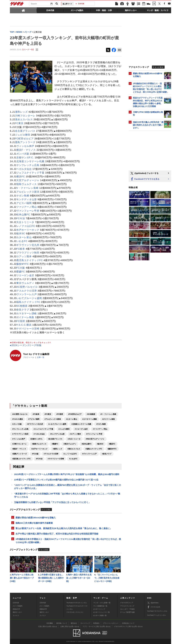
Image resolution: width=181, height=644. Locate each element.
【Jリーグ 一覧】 (28, 49)
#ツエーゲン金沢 (81, 429)
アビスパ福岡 (24, 203)
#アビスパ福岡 (34, 419)
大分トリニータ (25, 222)
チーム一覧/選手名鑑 (127, 612)
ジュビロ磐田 (23, 135)
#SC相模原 (91, 414)
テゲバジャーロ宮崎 (28, 329)
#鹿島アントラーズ (19, 454)
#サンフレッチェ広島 (20, 429)
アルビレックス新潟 (28, 192)
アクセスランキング (127, 606)
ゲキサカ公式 (153, 607)
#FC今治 (39, 459)
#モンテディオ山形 (57, 434)
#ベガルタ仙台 (39, 434)
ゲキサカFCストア (127, 603)
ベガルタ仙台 (24, 169)
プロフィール (29, 357)
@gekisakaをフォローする (144, 173)
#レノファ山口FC (70, 454)
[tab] (23, 10)
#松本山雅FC (87, 444)
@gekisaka (153, 603)
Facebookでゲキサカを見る (145, 179)
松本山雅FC (23, 215)
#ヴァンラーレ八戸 (89, 454)
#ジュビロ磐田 (64, 429)
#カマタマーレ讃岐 (90, 419)
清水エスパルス (24, 120)
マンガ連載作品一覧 (100, 606)
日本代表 (85, 4)
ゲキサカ (17, 5)
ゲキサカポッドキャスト (75, 612)
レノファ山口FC (26, 226)
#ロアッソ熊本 (75, 434)
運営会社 (74, 623)
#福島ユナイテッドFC (94, 449)
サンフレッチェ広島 (28, 165)
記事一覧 (41, 357)
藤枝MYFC (23, 264)
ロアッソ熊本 (24, 256)
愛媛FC (21, 272)
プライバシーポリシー (111, 623)
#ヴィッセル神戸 (19, 439)
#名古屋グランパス (55, 439)
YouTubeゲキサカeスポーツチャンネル (77, 607)
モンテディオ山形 (27, 199)
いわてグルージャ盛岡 (29, 298)
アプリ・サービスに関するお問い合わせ (97, 626)
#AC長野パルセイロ (20, 414)
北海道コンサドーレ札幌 (30, 161)
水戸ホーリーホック (28, 230)
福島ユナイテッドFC (28, 302)
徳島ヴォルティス (27, 184)
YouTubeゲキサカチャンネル (77, 603)
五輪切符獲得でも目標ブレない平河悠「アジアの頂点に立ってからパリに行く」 (52, 502)
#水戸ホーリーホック (39, 449)
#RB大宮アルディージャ (95, 439)
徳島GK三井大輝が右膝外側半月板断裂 (34, 523)
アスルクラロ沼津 (27, 291)
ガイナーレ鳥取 (25, 317)
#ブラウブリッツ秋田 (20, 434)
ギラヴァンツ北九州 (28, 245)
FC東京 (19, 123)
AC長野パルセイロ (27, 287)
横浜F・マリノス (26, 150)
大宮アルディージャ (28, 180)
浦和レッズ (21, 112)
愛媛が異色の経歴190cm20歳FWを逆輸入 (36, 518)
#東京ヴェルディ (70, 444)
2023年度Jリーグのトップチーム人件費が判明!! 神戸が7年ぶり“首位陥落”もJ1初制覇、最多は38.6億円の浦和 (67, 474)
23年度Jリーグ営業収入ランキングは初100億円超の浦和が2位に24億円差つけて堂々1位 (56, 480)
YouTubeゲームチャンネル (156, 615)
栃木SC (21, 234)
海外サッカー (17, 612)
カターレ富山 (24, 237)
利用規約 (96, 623)
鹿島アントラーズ (25, 142)
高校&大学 (16, 609)
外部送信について (128, 623)
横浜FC (21, 177)
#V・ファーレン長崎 (108, 414)
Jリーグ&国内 (18, 606)
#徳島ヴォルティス (39, 444)
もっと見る (47, 510)
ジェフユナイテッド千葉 (30, 173)
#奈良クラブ (107, 454)
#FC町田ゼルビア (75, 414)
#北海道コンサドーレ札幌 (81, 424)
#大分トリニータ (74, 439)
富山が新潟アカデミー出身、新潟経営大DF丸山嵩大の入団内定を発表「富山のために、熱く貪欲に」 (64, 528)
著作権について (62, 623)
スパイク (16, 615)
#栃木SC (100, 444)
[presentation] (23, 10)
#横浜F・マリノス (19, 449)
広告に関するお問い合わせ (48, 626)
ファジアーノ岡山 (27, 207)
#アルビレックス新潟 (53, 419)
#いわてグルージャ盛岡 (57, 424)
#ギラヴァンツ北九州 (35, 424)
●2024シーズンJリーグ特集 (26, 345)
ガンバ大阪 (23, 154)
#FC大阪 (35, 454)
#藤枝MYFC (112, 449)
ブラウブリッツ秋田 (28, 253)
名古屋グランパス (25, 131)
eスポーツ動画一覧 (100, 615)
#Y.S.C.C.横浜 (18, 419)
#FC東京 (48, 414)
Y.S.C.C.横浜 (24, 325)
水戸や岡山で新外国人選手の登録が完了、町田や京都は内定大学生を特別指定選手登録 (57, 534)
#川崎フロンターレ (19, 444)
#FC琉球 (60, 414)
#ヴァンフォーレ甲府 (94, 434)
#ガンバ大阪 (17, 424)
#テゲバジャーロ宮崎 (56, 459)
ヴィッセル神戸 (25, 146)
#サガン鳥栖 (101, 424)
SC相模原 (22, 306)
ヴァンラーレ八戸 (27, 294)
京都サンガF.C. (25, 158)
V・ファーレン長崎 (27, 188)
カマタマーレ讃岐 (27, 314)
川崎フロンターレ (25, 116)
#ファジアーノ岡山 (100, 429)
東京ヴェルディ (25, 283)
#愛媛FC (55, 444)
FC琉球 (21, 321)
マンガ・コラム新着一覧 (102, 603)
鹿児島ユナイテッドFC (30, 260)
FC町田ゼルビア (24, 139)
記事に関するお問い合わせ (70, 626)
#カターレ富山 (71, 419)
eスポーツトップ (99, 609)
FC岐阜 (21, 249)
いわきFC (22, 241)
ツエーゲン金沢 (25, 275)
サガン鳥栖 (23, 196)
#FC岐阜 (36, 414)
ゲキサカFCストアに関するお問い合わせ (128, 626)
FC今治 (21, 218)
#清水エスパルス (74, 449)
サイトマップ (85, 623)
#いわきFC (73, 459)
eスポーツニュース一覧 (102, 612)
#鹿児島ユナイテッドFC (21, 459)
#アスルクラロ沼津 (51, 454)
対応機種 (50, 623)
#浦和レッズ (57, 449)
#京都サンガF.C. (36, 439)
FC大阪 (21, 268)
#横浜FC (112, 444)
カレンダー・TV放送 (127, 609)
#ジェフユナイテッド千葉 (43, 429)
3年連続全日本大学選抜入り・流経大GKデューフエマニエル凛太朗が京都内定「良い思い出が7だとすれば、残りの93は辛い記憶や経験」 (68, 541)
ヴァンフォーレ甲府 (28, 211)
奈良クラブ (23, 310)
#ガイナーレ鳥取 (109, 419)
